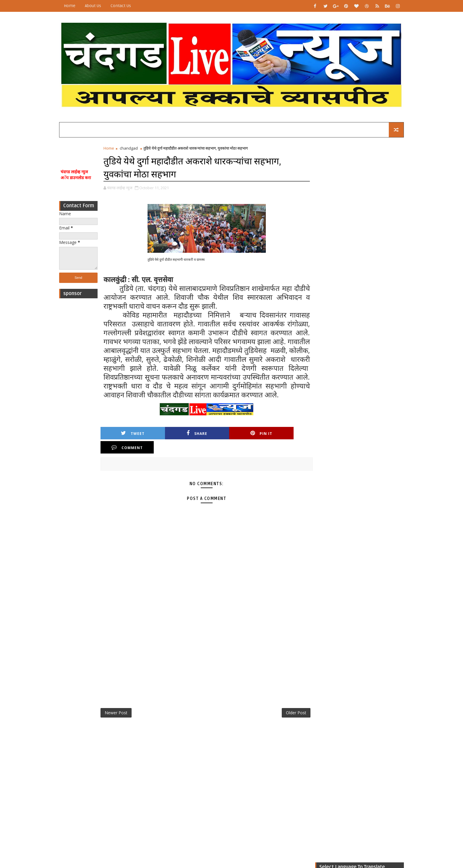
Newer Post (120, 706)
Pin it (231, 441)
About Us (97, 6)
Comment (281, 441)
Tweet (130, 441)
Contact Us (125, 6)
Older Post (290, 706)
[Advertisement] (82, 389)
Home (73, 6)
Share (180, 441)
